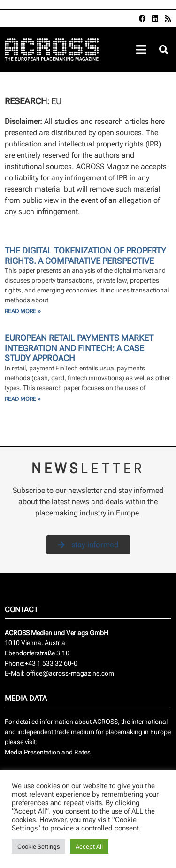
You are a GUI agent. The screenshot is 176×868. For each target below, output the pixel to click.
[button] (164, 50)
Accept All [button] (89, 847)
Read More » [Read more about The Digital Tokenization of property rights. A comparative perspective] (23, 311)
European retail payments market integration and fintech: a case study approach (79, 348)
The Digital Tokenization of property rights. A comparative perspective (85, 256)
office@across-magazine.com (70, 673)
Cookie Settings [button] (38, 847)
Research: (28, 101)
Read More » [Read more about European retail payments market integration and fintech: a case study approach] (23, 399)
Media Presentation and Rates (48, 752)
